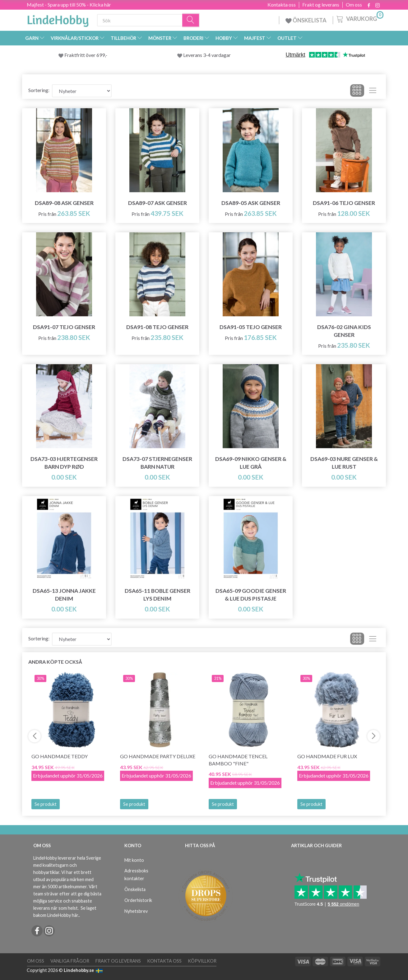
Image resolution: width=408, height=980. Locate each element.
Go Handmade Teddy (60, 756)
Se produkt (46, 804)
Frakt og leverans (321, 5)
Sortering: (39, 90)
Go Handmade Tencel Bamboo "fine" (238, 760)
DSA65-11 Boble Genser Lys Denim (158, 595)
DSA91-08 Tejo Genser (157, 327)
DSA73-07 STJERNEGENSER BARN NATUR (157, 463)
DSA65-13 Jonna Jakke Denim (64, 595)
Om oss (354, 5)
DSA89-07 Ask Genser (158, 203)
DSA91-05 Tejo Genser (251, 327)
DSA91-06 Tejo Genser (344, 203)
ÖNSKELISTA (306, 20)
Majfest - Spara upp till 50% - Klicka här (69, 5)
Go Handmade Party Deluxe (158, 756)
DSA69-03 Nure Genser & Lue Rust (344, 463)
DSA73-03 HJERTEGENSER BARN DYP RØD (64, 463)
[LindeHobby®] (58, 19)
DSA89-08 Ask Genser (64, 203)
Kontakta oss (282, 5)
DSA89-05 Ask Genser (251, 203)
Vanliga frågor (70, 961)
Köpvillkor (202, 961)
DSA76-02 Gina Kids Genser (344, 331)
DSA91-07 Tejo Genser (64, 327)
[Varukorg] (359, 18)
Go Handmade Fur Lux (327, 756)
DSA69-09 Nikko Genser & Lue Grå (251, 463)
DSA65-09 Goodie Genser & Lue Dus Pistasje (251, 595)
